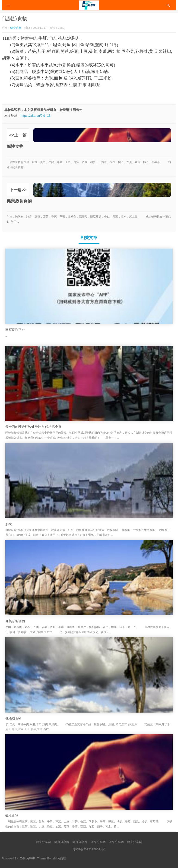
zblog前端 (59, 858)
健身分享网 (43, 842)
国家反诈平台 (15, 330)
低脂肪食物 (13, 718)
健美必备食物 (15, 621)
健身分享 (16, 28)
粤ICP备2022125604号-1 (89, 849)
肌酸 (9, 524)
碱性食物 (12, 815)
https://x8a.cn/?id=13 (36, 116)
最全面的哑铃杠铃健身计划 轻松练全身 (33, 427)
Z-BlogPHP (27, 858)
